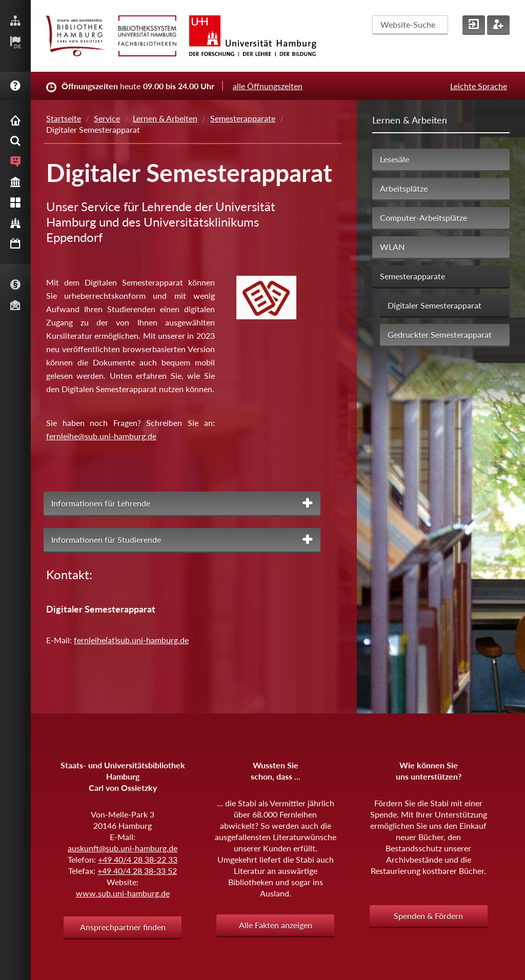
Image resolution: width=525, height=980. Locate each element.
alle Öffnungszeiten (268, 86)
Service (107, 118)
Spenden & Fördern (428, 916)
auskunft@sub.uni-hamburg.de (123, 848)
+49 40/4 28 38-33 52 (137, 871)
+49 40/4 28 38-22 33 (138, 859)
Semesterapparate (243, 118)
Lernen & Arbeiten (165, 118)
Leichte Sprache (479, 86)
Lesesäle (395, 159)
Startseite (64, 118)
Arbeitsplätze (404, 188)
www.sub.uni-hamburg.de (123, 893)
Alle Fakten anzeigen (276, 925)
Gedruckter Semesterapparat (440, 334)
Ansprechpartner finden (123, 927)
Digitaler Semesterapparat (435, 305)
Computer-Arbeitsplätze (423, 218)
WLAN (392, 247)
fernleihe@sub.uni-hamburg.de (101, 436)
